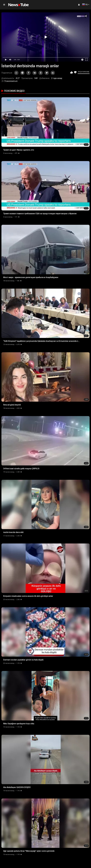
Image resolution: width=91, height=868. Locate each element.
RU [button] (85, 5)
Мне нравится (72, 72)
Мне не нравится (75, 72)
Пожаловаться (9, 81)
